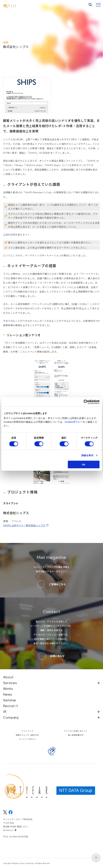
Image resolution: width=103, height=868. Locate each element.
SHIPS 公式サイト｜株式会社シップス (24, 525)
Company (51, 718)
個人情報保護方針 (76, 735)
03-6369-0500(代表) (19, 836)
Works (8, 689)
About (8, 677)
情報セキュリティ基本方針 (27, 735)
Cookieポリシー (74, 422)
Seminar (10, 700)
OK (84, 465)
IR (51, 712)
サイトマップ (27, 731)
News (8, 694)
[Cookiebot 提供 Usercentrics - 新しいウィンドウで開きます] (86, 402)
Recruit (9, 706)
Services (51, 683)
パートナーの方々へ (27, 739)
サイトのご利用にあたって (76, 731)
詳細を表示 (87, 455)
